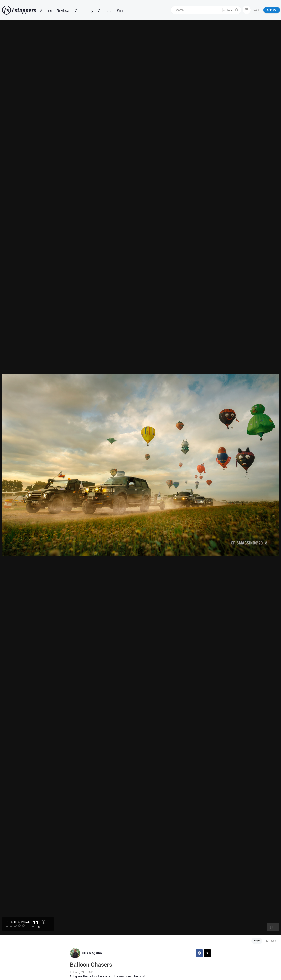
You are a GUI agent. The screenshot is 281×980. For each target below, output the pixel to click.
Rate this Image (18, 922)
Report (271, 941)
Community (84, 11)
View (257, 941)
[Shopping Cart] (247, 10)
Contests (105, 11)
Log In (257, 10)
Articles (46, 11)
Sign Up (272, 10)
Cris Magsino (92, 953)
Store (121, 11)
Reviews (63, 11)
